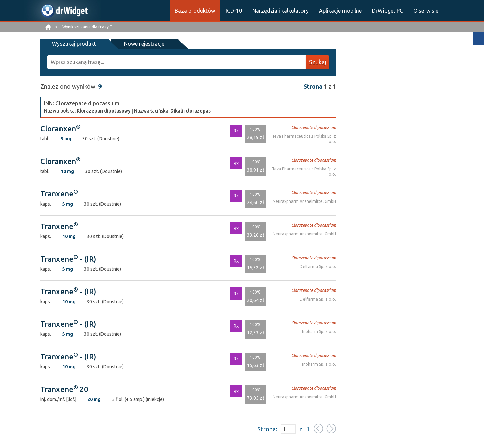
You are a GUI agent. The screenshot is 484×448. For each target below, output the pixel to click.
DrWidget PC (388, 11)
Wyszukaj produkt (74, 44)
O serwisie (426, 11)
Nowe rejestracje (144, 44)
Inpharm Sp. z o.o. (319, 332)
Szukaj (317, 62)
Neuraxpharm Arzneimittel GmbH (304, 201)
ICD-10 (234, 11)
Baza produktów (195, 11)
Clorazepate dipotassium (314, 127)
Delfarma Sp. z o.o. (318, 266)
